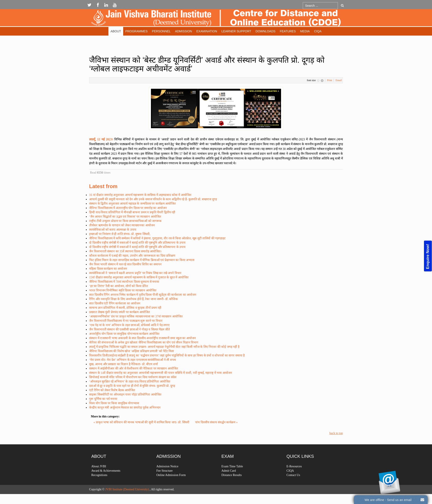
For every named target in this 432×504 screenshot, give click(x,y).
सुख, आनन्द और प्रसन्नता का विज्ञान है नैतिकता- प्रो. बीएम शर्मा (124, 364)
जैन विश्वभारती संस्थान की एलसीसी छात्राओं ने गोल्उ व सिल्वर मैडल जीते (129, 329)
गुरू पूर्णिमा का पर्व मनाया (103, 399)
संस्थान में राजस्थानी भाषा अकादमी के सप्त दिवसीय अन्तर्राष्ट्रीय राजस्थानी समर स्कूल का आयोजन (142, 338)
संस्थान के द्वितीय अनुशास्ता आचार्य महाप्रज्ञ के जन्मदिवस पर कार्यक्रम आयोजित (132, 204)
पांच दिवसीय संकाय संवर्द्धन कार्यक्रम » (216, 422)
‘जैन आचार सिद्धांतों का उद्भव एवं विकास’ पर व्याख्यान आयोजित (125, 217)
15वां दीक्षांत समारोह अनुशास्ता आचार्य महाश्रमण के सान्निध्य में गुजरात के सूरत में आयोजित (139, 277)
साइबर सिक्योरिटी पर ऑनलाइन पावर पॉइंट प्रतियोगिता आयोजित (125, 395)
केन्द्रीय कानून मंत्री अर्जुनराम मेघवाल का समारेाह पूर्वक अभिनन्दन (125, 408)
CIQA (318, 31)
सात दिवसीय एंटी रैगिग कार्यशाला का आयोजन (115, 303)
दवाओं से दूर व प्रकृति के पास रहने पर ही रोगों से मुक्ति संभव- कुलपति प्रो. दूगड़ (132, 386)
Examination (207, 31)
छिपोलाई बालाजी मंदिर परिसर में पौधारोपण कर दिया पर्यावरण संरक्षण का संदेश (133, 377)
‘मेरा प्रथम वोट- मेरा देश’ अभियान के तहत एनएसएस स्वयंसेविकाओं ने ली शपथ (133, 360)
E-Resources (294, 480)
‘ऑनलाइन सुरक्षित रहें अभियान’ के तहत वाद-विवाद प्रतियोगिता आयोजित (130, 382)
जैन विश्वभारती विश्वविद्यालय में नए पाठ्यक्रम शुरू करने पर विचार (126, 321)
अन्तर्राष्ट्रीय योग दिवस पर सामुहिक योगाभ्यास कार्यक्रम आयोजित (124, 334)
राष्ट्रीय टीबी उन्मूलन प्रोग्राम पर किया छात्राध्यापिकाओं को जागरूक (125, 221)
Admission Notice (167, 480)
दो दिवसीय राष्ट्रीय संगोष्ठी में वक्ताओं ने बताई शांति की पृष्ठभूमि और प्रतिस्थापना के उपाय (137, 243)
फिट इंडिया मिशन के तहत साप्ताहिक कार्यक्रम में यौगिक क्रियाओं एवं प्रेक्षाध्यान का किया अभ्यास (142, 260)
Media (305, 31)
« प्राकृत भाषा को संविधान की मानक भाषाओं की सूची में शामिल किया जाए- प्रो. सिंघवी (142, 422)
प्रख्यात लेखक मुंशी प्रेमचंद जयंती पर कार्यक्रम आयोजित (119, 312)
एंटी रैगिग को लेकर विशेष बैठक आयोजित (112, 390)
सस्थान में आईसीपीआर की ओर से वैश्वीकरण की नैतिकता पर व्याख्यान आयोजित (134, 369)
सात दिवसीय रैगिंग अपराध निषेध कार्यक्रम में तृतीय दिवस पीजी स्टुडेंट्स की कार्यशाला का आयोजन (143, 295)
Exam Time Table (232, 480)
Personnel (161, 31)
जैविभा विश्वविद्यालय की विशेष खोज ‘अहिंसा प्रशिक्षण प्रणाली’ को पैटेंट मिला (132, 351)
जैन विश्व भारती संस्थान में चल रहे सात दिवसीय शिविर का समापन (125, 264)
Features (288, 31)
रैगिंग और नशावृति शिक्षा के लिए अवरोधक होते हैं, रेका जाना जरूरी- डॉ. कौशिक (133, 299)
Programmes (137, 31)
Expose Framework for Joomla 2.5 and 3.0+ (216, 19)
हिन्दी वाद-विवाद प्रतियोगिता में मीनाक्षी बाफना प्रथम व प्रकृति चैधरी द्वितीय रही (132, 212)
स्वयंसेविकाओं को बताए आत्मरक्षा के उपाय (113, 230)
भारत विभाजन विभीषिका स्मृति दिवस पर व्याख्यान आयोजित (123, 290)
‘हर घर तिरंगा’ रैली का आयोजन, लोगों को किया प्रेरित (119, 286)
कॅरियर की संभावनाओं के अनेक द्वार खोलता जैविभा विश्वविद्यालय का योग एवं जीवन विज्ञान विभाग (144, 342)
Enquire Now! (428, 256)
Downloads (265, 31)
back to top (336, 433)
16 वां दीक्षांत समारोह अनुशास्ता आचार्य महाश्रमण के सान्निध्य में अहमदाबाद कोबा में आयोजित (140, 195)
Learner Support (236, 31)
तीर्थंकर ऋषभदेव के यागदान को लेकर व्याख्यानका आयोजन (122, 225)
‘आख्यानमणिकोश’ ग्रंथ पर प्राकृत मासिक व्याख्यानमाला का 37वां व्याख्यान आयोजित (136, 316)
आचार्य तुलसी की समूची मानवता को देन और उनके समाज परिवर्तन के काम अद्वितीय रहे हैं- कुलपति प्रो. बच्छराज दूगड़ (153, 199)
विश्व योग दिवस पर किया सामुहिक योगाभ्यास (114, 403)
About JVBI (99, 480)
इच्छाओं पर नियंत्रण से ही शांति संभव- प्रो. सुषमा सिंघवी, (120, 234)
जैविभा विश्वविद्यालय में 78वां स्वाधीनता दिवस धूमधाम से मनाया (124, 282)
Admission (184, 31)
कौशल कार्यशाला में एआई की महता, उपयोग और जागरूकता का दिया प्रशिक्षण (132, 256)
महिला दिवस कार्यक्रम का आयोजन (108, 269)
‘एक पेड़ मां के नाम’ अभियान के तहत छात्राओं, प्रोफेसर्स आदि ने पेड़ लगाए (129, 325)
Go (342, 5)
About (116, 31)
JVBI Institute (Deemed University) (127, 489)
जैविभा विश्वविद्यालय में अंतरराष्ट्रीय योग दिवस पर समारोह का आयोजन (128, 208)
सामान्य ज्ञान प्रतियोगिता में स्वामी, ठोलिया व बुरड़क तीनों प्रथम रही (125, 308)
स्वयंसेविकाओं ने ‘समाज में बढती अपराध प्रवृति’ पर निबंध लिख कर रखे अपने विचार (135, 273)
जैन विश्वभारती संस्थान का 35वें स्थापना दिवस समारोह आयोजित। (125, 251)
